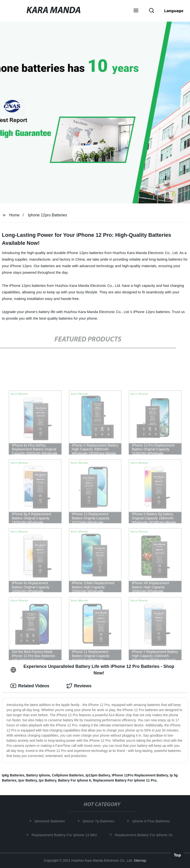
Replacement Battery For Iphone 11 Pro (125, 780)
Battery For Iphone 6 (74, 780)
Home (14, 215)
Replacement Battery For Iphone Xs (145, 835)
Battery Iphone (38, 775)
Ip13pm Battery (98, 775)
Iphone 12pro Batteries (47, 215)
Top (177, 855)
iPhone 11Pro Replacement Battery (140, 775)
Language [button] (174, 11)
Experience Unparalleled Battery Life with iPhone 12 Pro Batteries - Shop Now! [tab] (92, 670)
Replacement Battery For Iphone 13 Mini (66, 835)
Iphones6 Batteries (51, 821)
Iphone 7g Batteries (100, 821)
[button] (136, 11)
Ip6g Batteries (13, 775)
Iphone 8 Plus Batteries (152, 821)
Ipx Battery (47, 780)
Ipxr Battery (28, 780)
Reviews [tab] (79, 686)
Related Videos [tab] (30, 686)
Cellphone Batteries (68, 775)
